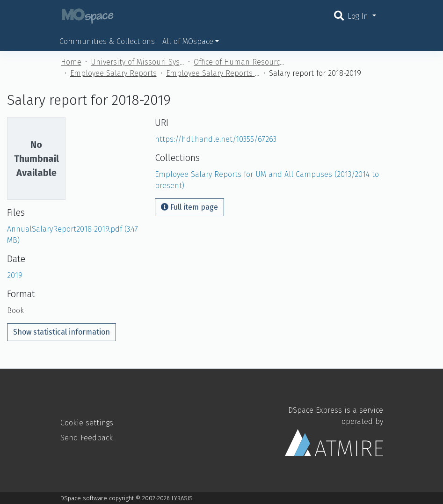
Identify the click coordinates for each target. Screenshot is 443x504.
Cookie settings (87, 423)
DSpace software (84, 498)
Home (71, 62)
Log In (359, 16)
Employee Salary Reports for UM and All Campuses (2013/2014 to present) (213, 73)
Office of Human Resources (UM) (240, 62)
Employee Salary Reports (113, 73)
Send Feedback (87, 438)
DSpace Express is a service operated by (334, 431)
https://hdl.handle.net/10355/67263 (216, 139)
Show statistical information (62, 332)
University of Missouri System (138, 62)
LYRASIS (182, 498)
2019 (15, 275)
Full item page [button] (189, 207)
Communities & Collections (107, 41)
